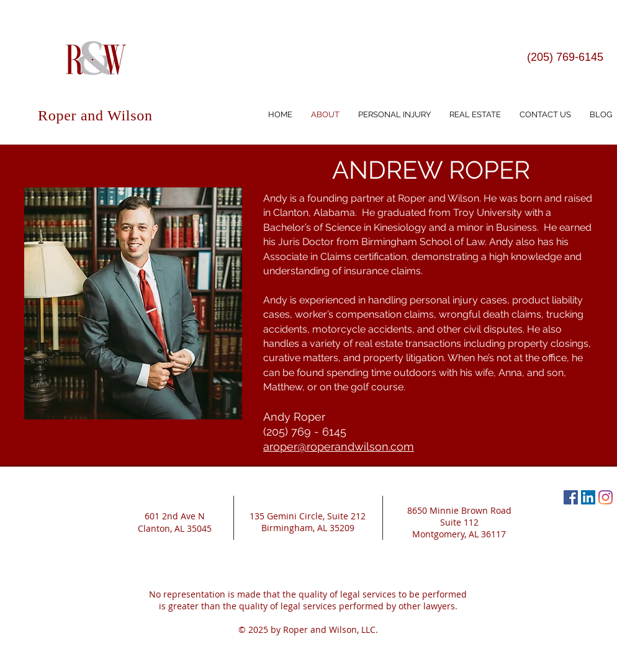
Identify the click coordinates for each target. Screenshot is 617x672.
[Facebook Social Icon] (571, 497)
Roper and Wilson (95, 115)
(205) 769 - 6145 (305, 432)
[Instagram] (606, 497)
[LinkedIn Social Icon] (588, 497)
